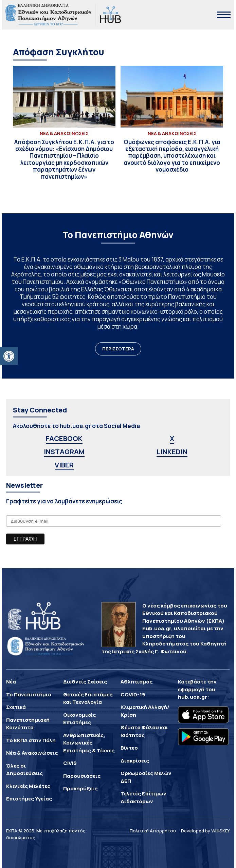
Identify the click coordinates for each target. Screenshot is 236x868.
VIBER (64, 465)
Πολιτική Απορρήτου (153, 831)
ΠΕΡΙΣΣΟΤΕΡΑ (118, 349)
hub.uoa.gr (193, 697)
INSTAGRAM (64, 452)
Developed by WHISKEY (205, 831)
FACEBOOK (64, 438)
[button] (9, 356)
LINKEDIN (172, 452)
